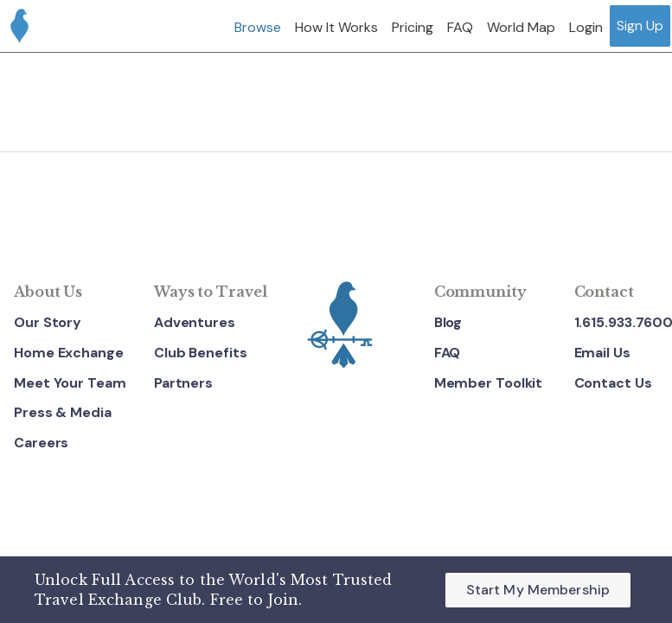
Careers (41, 443)
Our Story (48, 322)
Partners (183, 383)
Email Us (602, 353)
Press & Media (63, 412)
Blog (448, 322)
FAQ (448, 353)
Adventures (195, 322)
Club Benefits (201, 353)
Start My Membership (538, 590)
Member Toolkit (489, 383)
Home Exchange (69, 353)
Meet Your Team (70, 383)
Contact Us (613, 383)
